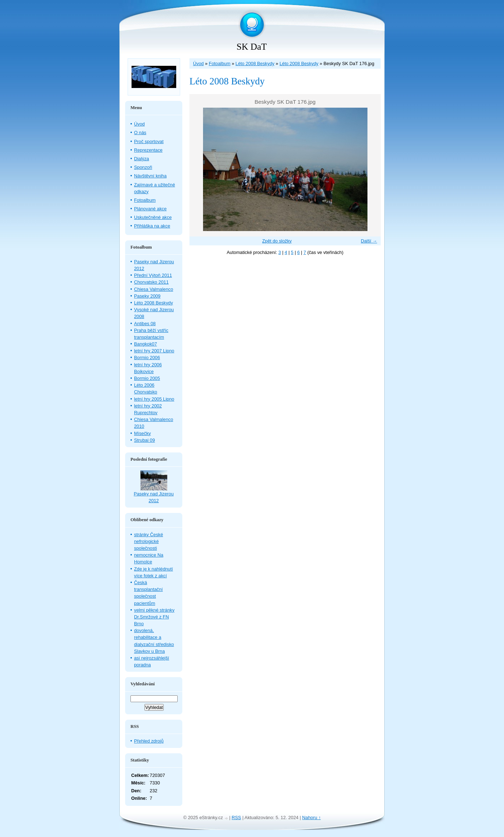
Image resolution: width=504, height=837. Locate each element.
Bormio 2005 (147, 378)
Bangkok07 (145, 344)
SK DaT (252, 47)
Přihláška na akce (152, 226)
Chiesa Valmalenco (154, 289)
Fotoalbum (219, 63)
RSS (236, 818)
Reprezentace (148, 150)
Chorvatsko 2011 (151, 282)
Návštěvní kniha (150, 176)
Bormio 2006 (147, 358)
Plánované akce (150, 209)
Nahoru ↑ (311, 818)
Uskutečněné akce (153, 217)
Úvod (198, 63)
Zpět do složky (277, 241)
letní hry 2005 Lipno (154, 399)
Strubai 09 (144, 440)
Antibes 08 (145, 324)
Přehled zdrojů (149, 741)
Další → (369, 241)
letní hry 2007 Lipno (154, 351)
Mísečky (142, 433)
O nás (140, 133)
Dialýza (142, 159)
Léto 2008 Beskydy (255, 63)
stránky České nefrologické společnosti (149, 541)
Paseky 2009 (147, 296)
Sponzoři (143, 167)
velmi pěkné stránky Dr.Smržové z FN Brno (154, 617)
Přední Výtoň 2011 (153, 275)
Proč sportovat (149, 141)
